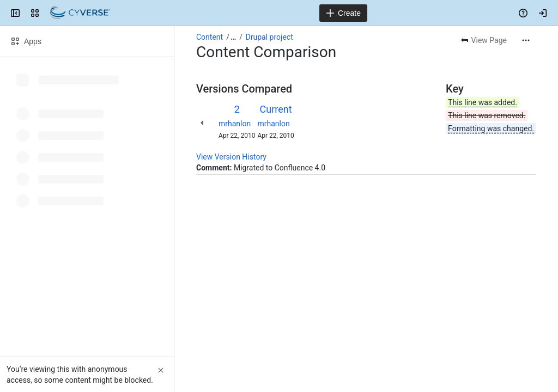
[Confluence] (80, 13)
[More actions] (526, 40)
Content (210, 37)
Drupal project (269, 37)
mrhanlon (235, 124)
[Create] (343, 13)
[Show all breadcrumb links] (233, 37)
